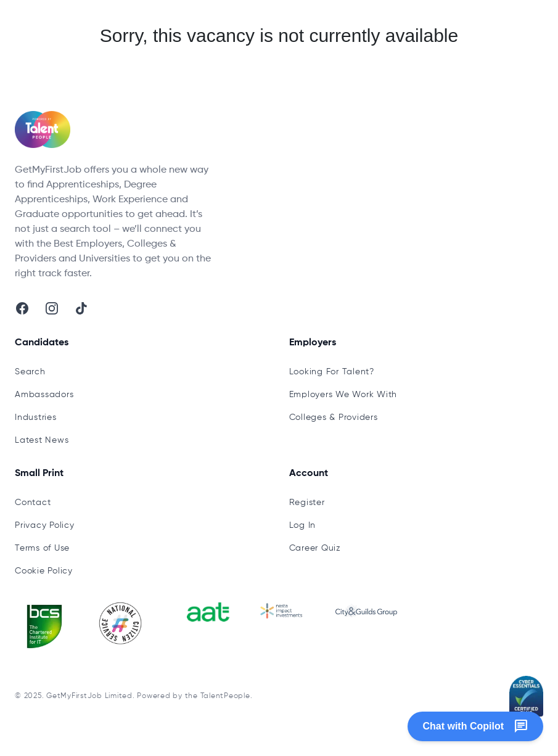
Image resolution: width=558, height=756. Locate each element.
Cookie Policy (44, 571)
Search (30, 372)
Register (307, 503)
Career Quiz (315, 548)
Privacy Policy (45, 525)
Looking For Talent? (332, 372)
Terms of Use (42, 548)
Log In (303, 525)
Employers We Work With (343, 395)
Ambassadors (44, 395)
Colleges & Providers (334, 417)
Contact (33, 503)
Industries (36, 417)
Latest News (42, 440)
